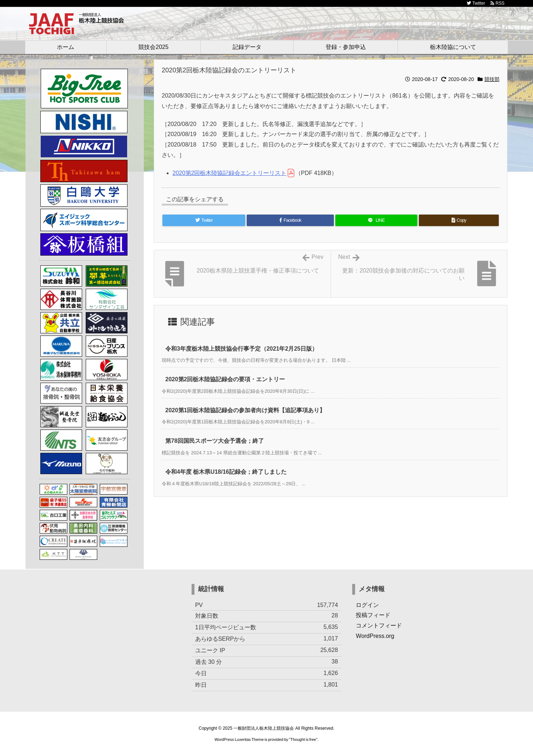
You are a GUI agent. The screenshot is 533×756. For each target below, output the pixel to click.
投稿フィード (373, 615)
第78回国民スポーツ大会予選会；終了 (215, 441)
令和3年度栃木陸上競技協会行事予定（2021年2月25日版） (241, 349)
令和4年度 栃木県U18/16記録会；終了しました (226, 472)
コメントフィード (379, 625)
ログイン (367, 605)
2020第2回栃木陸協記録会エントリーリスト (230, 173)
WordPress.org (375, 636)
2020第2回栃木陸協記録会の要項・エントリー (225, 379)
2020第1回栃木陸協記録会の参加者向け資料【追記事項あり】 (245, 410)
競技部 (492, 79)
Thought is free (303, 739)
